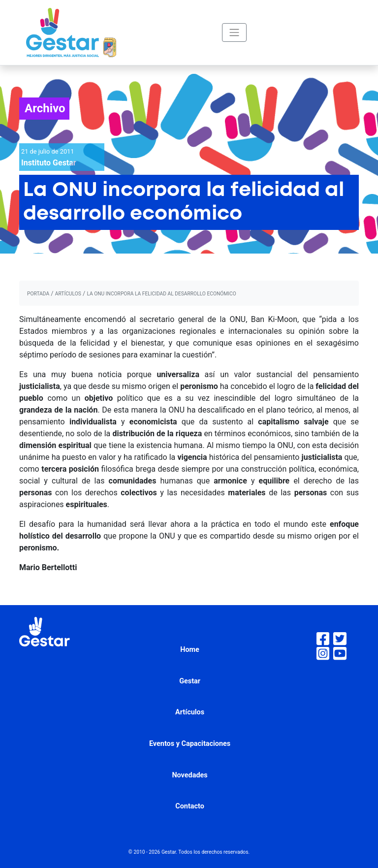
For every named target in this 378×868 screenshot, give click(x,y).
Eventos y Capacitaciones (190, 744)
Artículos (190, 712)
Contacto (190, 806)
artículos (68, 294)
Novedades (189, 775)
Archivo (45, 108)
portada (38, 294)
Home (190, 650)
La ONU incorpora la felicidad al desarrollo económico (161, 294)
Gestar (190, 681)
